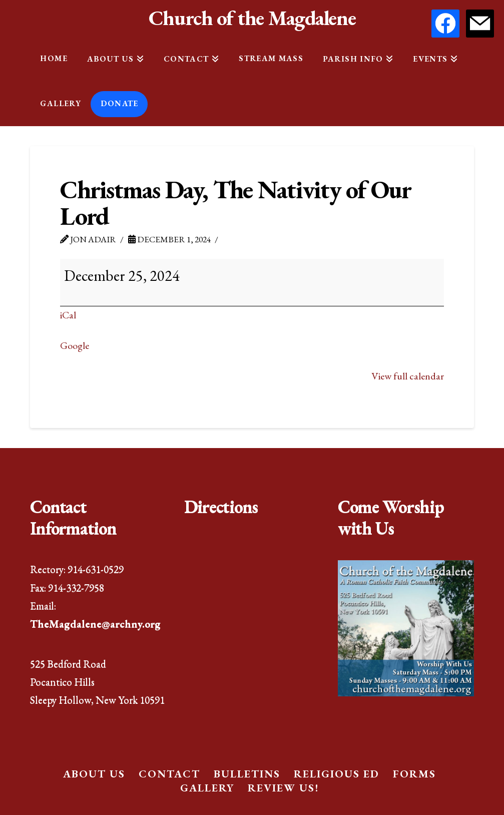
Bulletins (247, 774)
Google (75, 345)
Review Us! (283, 788)
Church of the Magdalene (252, 18)
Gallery (207, 788)
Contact (169, 774)
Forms (414, 774)
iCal (68, 315)
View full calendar (408, 376)
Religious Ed (337, 774)
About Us (94, 774)
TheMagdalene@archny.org (95, 624)
